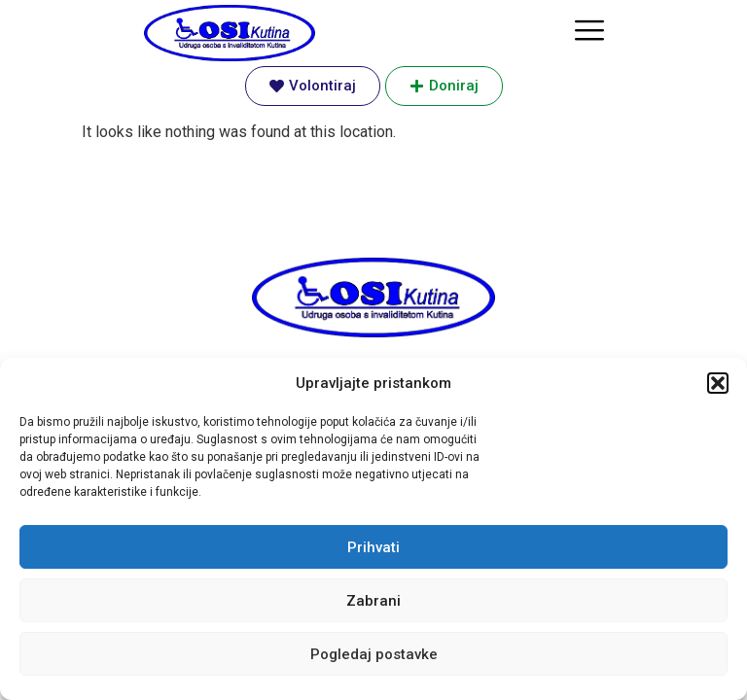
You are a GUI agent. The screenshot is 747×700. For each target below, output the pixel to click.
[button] (718, 383)
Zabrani (373, 601)
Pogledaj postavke (374, 654)
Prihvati (373, 547)
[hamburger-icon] (589, 33)
